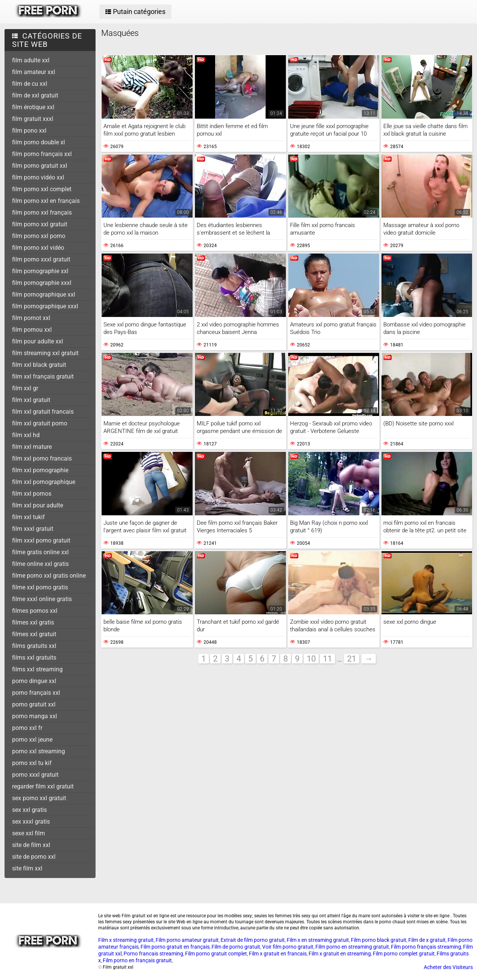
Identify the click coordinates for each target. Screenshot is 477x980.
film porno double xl (39, 142)
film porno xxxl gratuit (41, 259)
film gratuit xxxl (33, 119)
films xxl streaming (37, 669)
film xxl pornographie (40, 470)
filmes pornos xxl (35, 611)
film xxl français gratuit (43, 376)
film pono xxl (29, 131)
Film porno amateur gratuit (187, 940)
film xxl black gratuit (39, 365)
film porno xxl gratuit (40, 224)
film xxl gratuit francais (43, 412)
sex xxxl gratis (31, 822)
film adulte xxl (31, 60)
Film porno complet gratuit (404, 954)
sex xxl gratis (29, 810)
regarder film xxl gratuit (43, 786)
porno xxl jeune (32, 740)
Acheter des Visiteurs (448, 967)
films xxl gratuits (34, 658)
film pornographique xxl (44, 294)
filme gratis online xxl (40, 552)
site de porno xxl (34, 857)
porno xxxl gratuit (35, 775)
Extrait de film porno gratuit (253, 940)
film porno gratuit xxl (40, 166)
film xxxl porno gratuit (41, 540)
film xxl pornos (32, 494)
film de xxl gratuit (35, 95)
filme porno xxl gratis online (49, 576)
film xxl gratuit (31, 400)
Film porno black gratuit (379, 940)
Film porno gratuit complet (216, 954)
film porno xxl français (42, 213)
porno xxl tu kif (32, 763)
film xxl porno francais (42, 458)
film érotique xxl (33, 107)
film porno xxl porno (39, 236)
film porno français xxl (42, 154)
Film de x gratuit (427, 940)
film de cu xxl (30, 84)
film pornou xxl (32, 330)
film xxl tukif (29, 517)
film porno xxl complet (42, 189)
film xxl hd (26, 435)
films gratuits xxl (34, 646)
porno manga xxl (35, 716)
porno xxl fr (27, 728)
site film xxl (27, 868)
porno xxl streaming (39, 751)
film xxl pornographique (44, 482)
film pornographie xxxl (42, 283)
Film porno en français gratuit (137, 960)
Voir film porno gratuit (288, 947)
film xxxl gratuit (33, 529)
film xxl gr (25, 388)
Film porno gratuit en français (175, 947)
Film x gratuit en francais (278, 954)
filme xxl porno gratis (40, 587)
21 (352, 659)
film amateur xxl (34, 72)
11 (327, 659)
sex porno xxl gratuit (39, 798)
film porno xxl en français (46, 201)
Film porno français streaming (426, 947)
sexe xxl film (29, 833)
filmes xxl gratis (33, 622)
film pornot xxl (31, 318)
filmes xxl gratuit (34, 634)
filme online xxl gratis (40, 564)
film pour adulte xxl (38, 341)
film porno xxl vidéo (38, 248)
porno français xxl (36, 693)
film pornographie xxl (40, 271)
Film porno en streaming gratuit (352, 947)
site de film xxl (31, 845)
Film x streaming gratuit (126, 940)
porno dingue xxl (34, 681)
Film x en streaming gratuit (318, 940)
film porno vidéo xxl (38, 177)
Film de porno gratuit (236, 947)
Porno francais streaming (153, 954)
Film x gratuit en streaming (340, 954)
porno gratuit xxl (34, 704)
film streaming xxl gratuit (45, 353)
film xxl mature (32, 447)
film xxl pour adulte (38, 505)
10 (311, 659)
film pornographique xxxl (45, 306)
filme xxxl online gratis (42, 599)
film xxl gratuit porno (40, 423)
